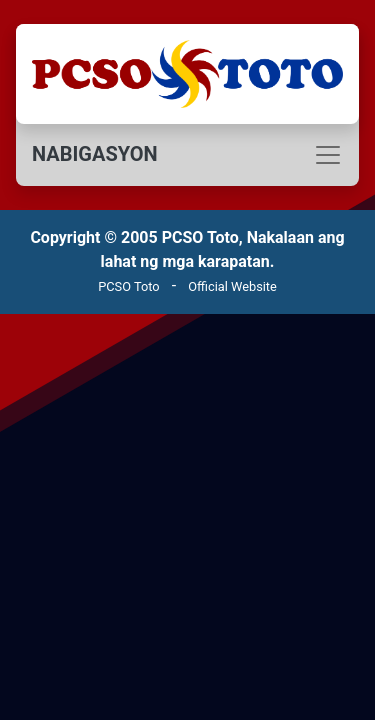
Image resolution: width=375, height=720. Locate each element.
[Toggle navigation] (187, 155)
